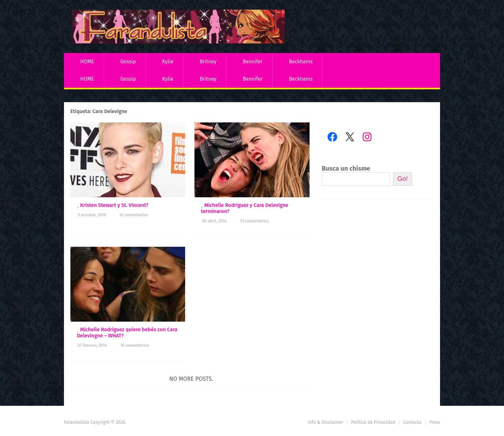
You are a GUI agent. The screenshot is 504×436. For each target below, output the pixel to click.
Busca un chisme (346, 168)
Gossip (128, 62)
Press (435, 422)
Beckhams (301, 62)
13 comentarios (254, 221)
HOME (87, 62)
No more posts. (191, 379)
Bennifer (253, 62)
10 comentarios (134, 215)
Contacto (412, 422)
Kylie (168, 62)
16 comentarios (135, 345)
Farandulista (76, 422)
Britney (208, 62)
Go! (402, 179)
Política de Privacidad (373, 422)
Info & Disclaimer (326, 422)
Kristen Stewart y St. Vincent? (114, 205)
